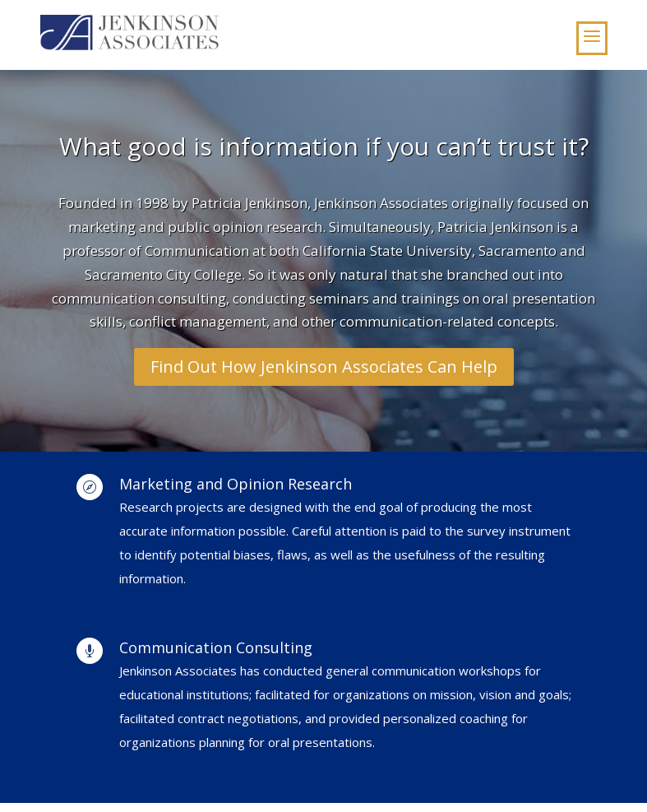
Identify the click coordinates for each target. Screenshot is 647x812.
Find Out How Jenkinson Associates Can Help (324, 367)
